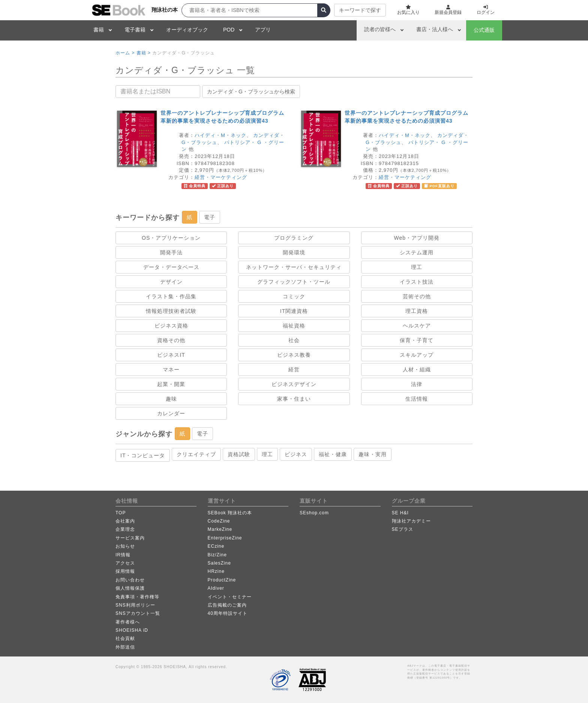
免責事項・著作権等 (137, 597)
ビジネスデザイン (294, 384)
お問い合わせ (130, 580)
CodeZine (219, 521)
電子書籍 (135, 30)
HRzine (216, 571)
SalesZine (219, 563)
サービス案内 (130, 538)
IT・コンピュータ (143, 455)
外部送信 (125, 647)
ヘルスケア (417, 326)
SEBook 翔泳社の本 (230, 513)
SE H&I (400, 513)
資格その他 (171, 340)
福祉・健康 (333, 454)
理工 (417, 267)
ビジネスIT (171, 355)
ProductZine (222, 580)
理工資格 (417, 311)
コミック (294, 296)
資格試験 (239, 454)
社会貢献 (125, 638)
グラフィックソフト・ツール (294, 282)
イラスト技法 (417, 282)
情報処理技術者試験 (171, 311)
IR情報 (123, 555)
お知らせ (125, 546)
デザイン (171, 282)
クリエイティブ (196, 454)
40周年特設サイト (228, 613)
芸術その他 (417, 296)
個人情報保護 (130, 588)
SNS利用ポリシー (135, 605)
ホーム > (125, 53)
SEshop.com (314, 513)
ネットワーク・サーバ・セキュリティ (294, 267)
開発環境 (294, 252)
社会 (294, 340)
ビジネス (296, 454)
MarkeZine (220, 529)
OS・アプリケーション (171, 238)
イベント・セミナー (230, 597)
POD (229, 30)
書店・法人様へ (435, 29)
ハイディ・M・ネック (220, 135)
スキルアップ (417, 355)
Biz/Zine (217, 555)
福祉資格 (294, 326)
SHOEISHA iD (132, 630)
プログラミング (294, 238)
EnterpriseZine (225, 538)
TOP (121, 513)
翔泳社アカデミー (411, 521)
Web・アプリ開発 (417, 238)
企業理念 (125, 529)
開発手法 (171, 252)
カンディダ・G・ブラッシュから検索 (251, 92)
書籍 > (144, 53)
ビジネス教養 (294, 355)
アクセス (125, 563)
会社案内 (125, 521)
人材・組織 (417, 370)
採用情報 (125, 571)
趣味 (171, 399)
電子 (210, 217)
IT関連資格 (294, 311)
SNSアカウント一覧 (138, 613)
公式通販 (484, 30)
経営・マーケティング (221, 177)
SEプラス (403, 529)
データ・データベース (171, 267)
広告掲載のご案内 (227, 605)
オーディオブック (187, 30)
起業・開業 (171, 384)
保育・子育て (417, 340)
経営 (294, 370)
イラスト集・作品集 (171, 296)
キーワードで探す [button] (360, 10)
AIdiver (216, 588)
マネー (171, 370)
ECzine (216, 546)
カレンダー (171, 413)
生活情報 (417, 399)
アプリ (263, 30)
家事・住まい (294, 399)
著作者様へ (128, 622)
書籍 (99, 30)
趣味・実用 (373, 454)
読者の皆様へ (380, 29)
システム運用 (417, 252)
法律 (417, 384)
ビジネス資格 (171, 326)
